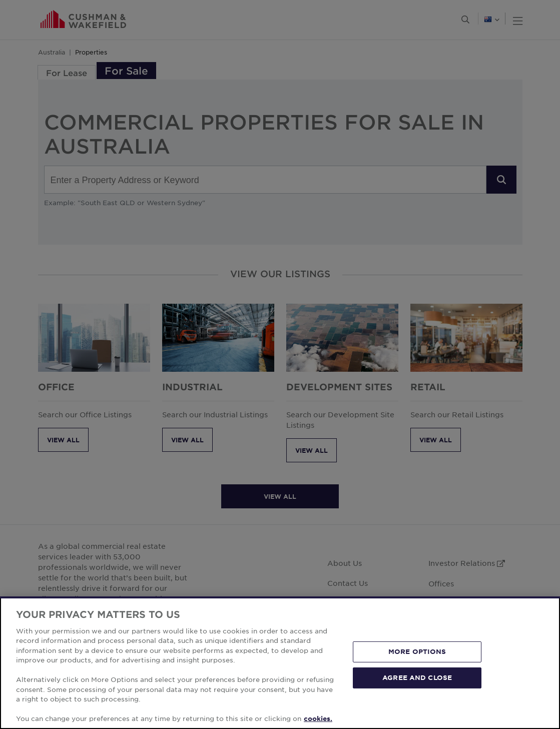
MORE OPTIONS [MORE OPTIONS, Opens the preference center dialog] (417, 651)
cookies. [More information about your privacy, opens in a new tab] (318, 718)
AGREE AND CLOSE (417, 677)
